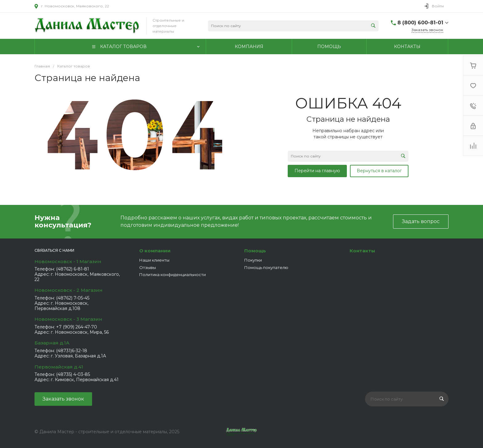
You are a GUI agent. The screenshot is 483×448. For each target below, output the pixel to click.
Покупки (253, 260)
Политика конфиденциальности (172, 275)
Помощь (255, 251)
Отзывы (148, 267)
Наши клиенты (154, 260)
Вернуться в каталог (379, 171)
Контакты (362, 251)
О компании (155, 251)
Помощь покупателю (266, 267)
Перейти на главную (317, 171)
